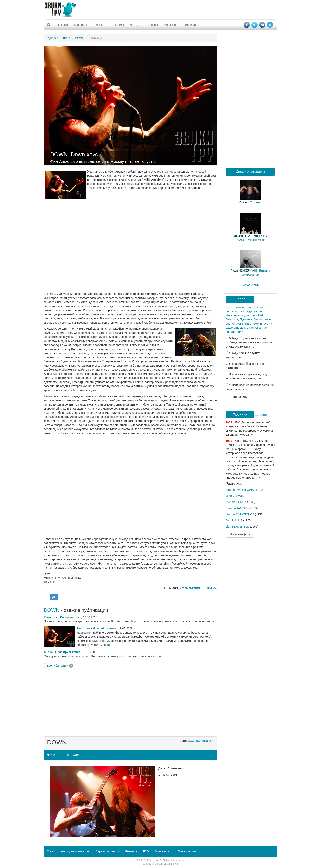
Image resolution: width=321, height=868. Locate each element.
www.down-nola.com (201, 741)
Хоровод (256, 202)
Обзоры (153, 25)
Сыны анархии (71, 617)
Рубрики (52, 38)
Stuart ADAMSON (237, 508)
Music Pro (170, 25)
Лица (101, 25)
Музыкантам (163, 851)
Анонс (67, 38)
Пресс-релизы (187, 851)
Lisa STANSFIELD (238, 527)
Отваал (244, 202)
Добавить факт (240, 534)
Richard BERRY (236, 502)
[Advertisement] (160, 9)
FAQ (146, 851)
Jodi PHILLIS (234, 520)
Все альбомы (250, 285)
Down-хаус (84, 155)
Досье (51, 755)
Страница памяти (107, 851)
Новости (62, 25)
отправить (240, 397)
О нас (51, 851)
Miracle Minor (256, 240)
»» (212, 621)
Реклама (131, 851)
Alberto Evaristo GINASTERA (245, 490)
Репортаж (51, 617)
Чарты (136, 25)
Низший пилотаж (105, 628)
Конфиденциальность (75, 851)
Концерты (82, 25)
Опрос (240, 299)
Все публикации (60, 666)
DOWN (79, 38)
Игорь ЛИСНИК (190, 588)
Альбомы (118, 25)
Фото (76, 755)
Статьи (64, 755)
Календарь (190, 25)
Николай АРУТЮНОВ (240, 514)
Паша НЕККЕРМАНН (244, 270)
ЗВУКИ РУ (209, 588)
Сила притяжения (68, 652)
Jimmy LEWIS (235, 496)
